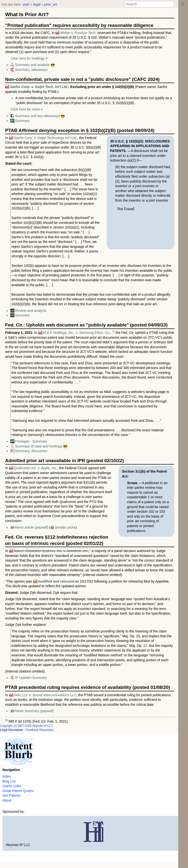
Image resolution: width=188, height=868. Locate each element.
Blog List (9, 781)
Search (171, 4)
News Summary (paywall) (35, 711)
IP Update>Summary (31, 678)
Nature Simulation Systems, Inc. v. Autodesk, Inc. (51, 551)
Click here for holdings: (28, 58)
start (26, 4)
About (7, 800)
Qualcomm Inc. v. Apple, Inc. (35, 468)
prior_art (50, 4)
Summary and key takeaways (38, 116)
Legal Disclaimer (12, 730)
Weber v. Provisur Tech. (78, 33)
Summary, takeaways (31, 70)
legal (37, 4)
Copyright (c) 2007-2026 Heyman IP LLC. (27, 726)
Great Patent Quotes (18, 791)
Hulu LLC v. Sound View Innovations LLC (45, 695)
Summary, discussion (31, 451)
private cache (65, 527)
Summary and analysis (33, 65)
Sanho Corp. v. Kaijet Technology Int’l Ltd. (45, 138)
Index (7, 776)
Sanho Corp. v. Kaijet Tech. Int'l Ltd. (39, 87)
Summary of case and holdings (39, 446)
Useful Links (12, 786)
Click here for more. (26, 109)
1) (113, 331)
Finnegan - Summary (31, 441)
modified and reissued (56, 581)
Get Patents (12, 795)
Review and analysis (31, 311)
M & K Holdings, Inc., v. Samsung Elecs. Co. (76, 333)
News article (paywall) (32, 527)
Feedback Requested (40, 730)
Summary (23, 121)
